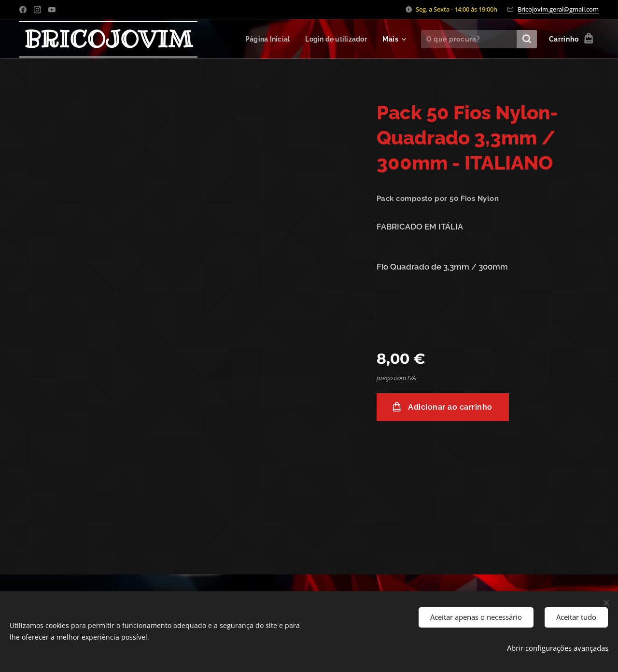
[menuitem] (265, 39)
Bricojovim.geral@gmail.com (558, 9)
